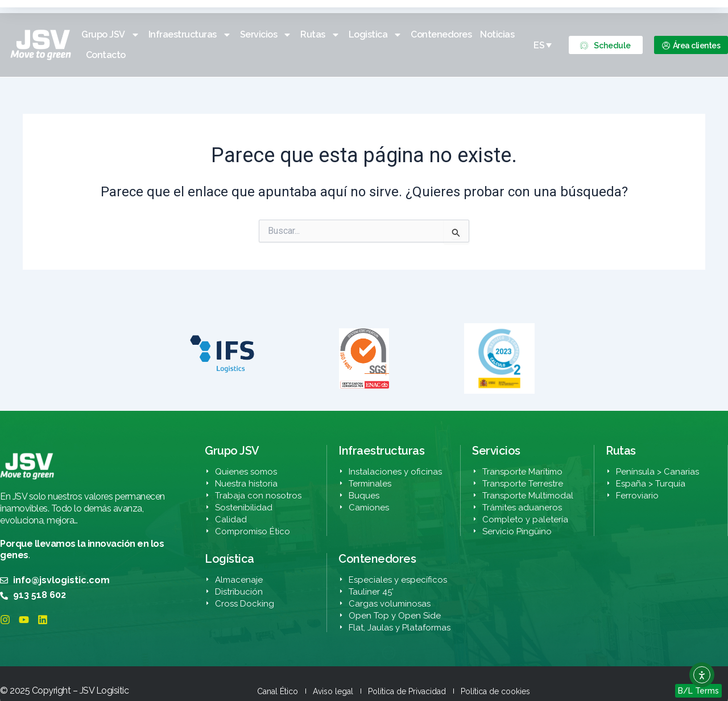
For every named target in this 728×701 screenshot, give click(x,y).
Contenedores (441, 34)
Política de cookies (495, 691)
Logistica (376, 35)
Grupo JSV (111, 35)
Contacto (106, 55)
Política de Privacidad (407, 691)
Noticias (497, 34)
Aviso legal (333, 691)
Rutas (320, 35)
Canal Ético (278, 691)
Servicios (266, 35)
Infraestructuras (190, 35)
